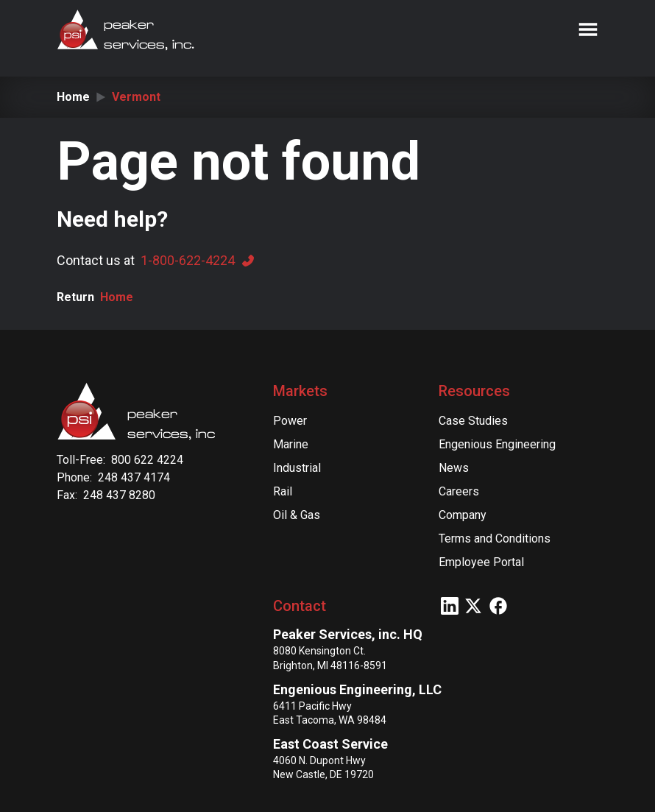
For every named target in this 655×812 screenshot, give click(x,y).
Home (73, 97)
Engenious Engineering (497, 444)
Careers (459, 491)
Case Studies (473, 421)
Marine (291, 444)
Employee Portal (481, 562)
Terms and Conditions (495, 539)
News (454, 468)
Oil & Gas (297, 515)
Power (290, 421)
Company (463, 515)
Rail (283, 491)
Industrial (297, 468)
